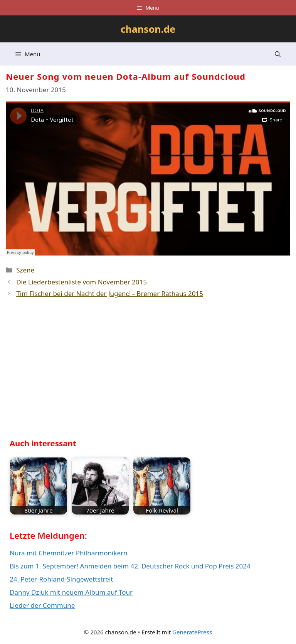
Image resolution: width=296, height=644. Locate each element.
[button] (278, 54)
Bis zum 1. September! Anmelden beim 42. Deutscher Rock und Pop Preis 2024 (130, 566)
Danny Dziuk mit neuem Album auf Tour (71, 592)
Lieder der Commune (42, 605)
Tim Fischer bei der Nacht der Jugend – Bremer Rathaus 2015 (110, 293)
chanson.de (148, 29)
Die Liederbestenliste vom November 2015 (82, 282)
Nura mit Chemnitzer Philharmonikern (69, 553)
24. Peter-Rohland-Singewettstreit (61, 579)
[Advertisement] (67, 372)
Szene (25, 270)
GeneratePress (192, 632)
